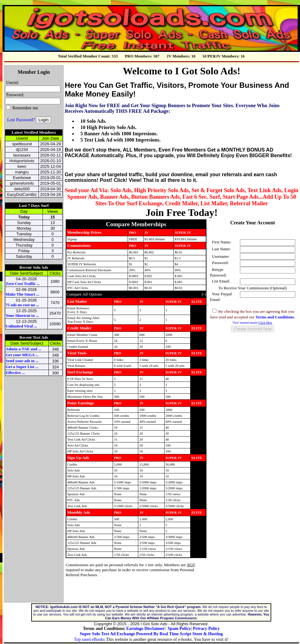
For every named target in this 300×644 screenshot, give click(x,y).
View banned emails (252, 323)
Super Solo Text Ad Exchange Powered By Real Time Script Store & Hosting (151, 634)
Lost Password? (21, 120)
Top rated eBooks (90, 639)
